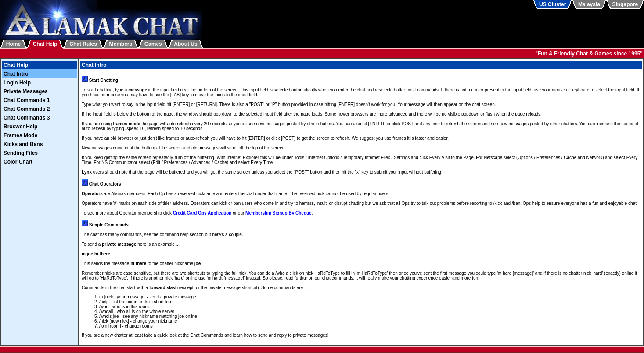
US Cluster (552, 4)
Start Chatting (104, 80)
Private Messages (26, 91)
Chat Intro (16, 74)
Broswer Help (20, 127)
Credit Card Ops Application (202, 213)
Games (153, 44)
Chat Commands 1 (27, 100)
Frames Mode (20, 135)
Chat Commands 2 (27, 109)
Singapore (625, 4)
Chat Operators (105, 184)
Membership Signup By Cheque (279, 213)
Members (121, 44)
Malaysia (589, 4)
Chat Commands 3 (27, 118)
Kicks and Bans (23, 144)
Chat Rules (83, 44)
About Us (185, 44)
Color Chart (18, 162)
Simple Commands (109, 225)
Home (13, 44)
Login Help (17, 83)
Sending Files (21, 153)
